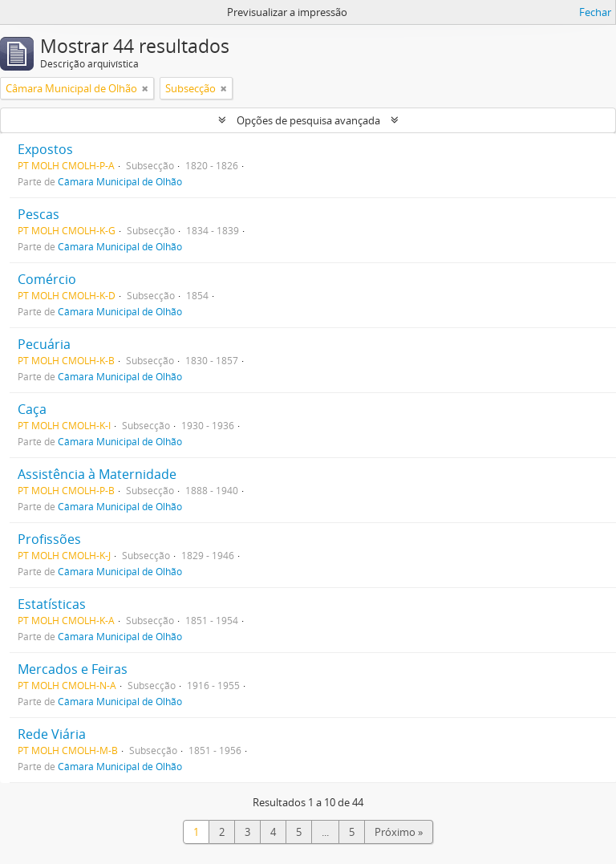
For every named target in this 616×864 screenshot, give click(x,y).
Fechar (595, 12)
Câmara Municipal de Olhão (120, 181)
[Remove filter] (145, 88)
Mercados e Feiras (73, 669)
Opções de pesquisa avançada (308, 120)
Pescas (38, 214)
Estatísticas (52, 604)
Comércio (47, 279)
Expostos (45, 149)
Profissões (49, 539)
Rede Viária (52, 734)
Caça (32, 409)
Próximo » (399, 832)
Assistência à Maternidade (97, 474)
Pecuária (44, 344)
